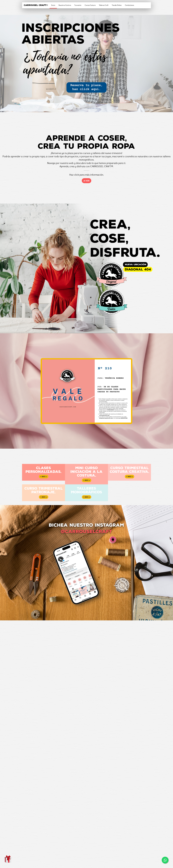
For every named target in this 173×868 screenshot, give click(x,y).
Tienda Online (117, 5)
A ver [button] (86, 181)
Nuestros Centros (65, 5)
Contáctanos (129, 5)
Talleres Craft (104, 5)
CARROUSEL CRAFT (36, 5)
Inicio (53, 5)
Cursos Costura (90, 5)
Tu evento (78, 5)
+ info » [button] (44, 477)
